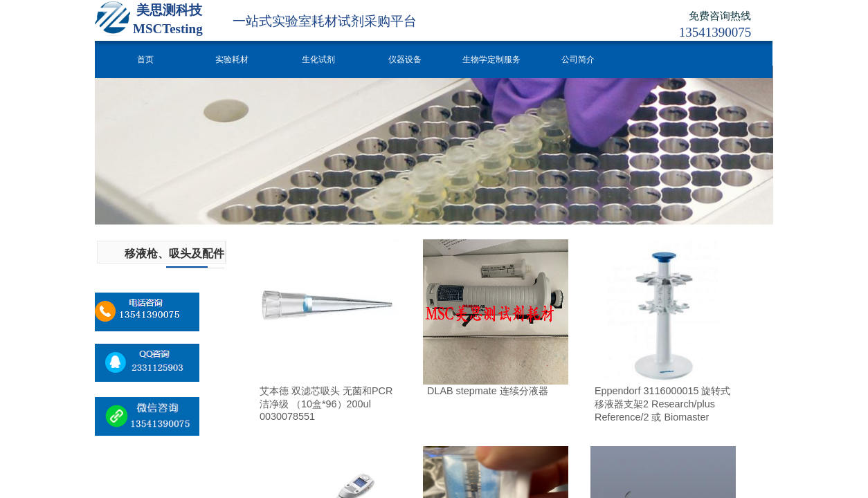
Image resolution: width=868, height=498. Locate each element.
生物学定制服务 (491, 59)
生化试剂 (318, 59)
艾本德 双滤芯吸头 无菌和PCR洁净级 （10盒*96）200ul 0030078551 (326, 404)
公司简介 (578, 59)
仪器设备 (405, 59)
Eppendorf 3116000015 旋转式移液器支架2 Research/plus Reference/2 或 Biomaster (662, 404)
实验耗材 (232, 59)
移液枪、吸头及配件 (174, 253)
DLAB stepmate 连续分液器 (488, 391)
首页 (145, 59)
